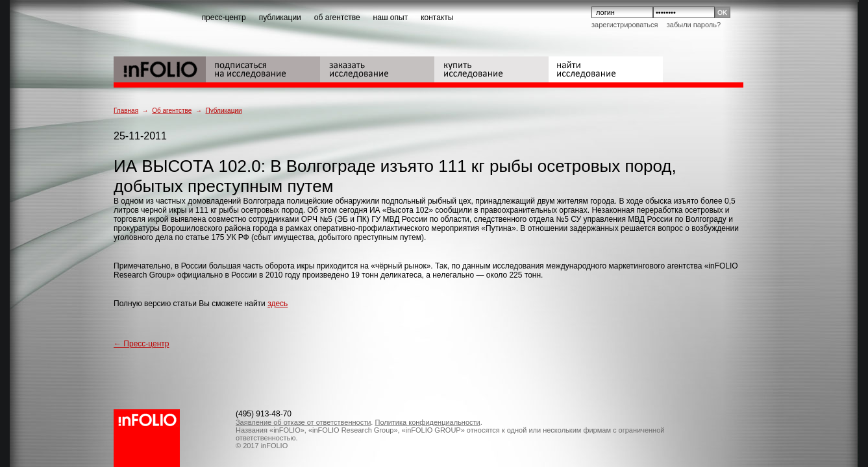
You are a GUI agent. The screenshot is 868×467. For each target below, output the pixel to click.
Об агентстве (172, 111)
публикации (280, 18)
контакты (437, 18)
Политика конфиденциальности (427, 422)
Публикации (223, 111)
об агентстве (337, 18)
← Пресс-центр (142, 344)
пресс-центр (224, 18)
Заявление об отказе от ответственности (303, 422)
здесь (278, 304)
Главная (126, 111)
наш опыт (391, 18)
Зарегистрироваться (625, 25)
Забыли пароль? (694, 25)
